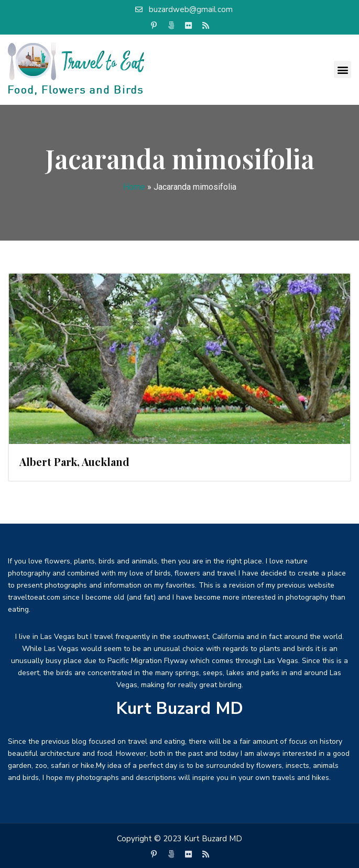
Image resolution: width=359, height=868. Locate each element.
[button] (342, 69)
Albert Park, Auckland (74, 462)
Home (134, 187)
